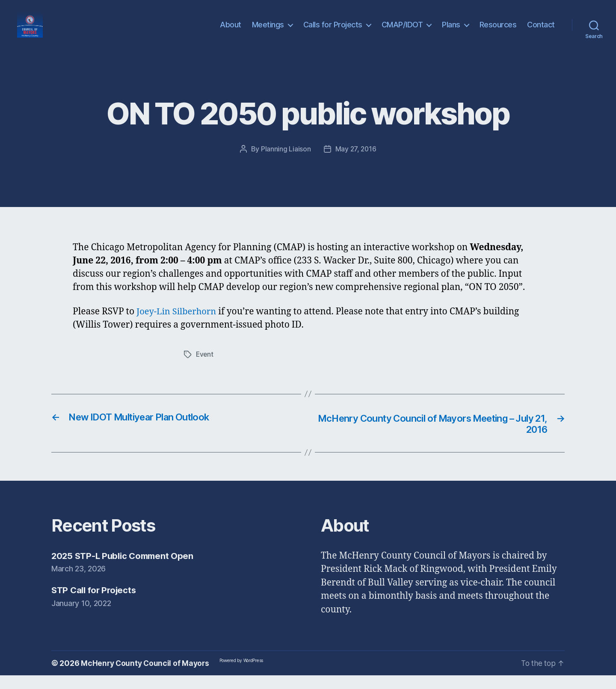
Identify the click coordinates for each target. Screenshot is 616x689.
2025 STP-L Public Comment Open (125, 569)
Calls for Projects (333, 31)
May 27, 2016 (356, 162)
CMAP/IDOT (402, 31)
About (231, 31)
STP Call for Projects (96, 604)
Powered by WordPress (244, 674)
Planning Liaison (285, 162)
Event (205, 367)
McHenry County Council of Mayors (146, 677)
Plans (451, 31)
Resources (498, 31)
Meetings (268, 31)
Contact (541, 31)
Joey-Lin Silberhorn (178, 324)
